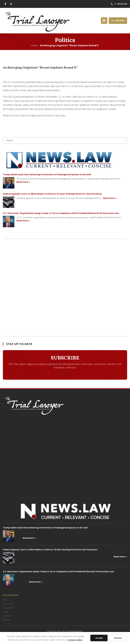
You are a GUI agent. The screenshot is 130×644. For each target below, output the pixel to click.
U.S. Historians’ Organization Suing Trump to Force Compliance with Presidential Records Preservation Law (61, 213)
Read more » (23, 182)
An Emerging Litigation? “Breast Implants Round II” (70, 45)
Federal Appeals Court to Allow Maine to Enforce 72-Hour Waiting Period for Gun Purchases (52, 194)
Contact (6, 612)
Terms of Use (8, 604)
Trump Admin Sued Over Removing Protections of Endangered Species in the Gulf (47, 174)
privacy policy (75, 640)
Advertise (7, 620)
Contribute (7, 616)
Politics (65, 40)
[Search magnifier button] (124, 140)
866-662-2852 (122, 4)
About (5, 600)
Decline (118, 638)
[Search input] (64, 140)
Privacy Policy (8, 608)
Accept (99, 638)
